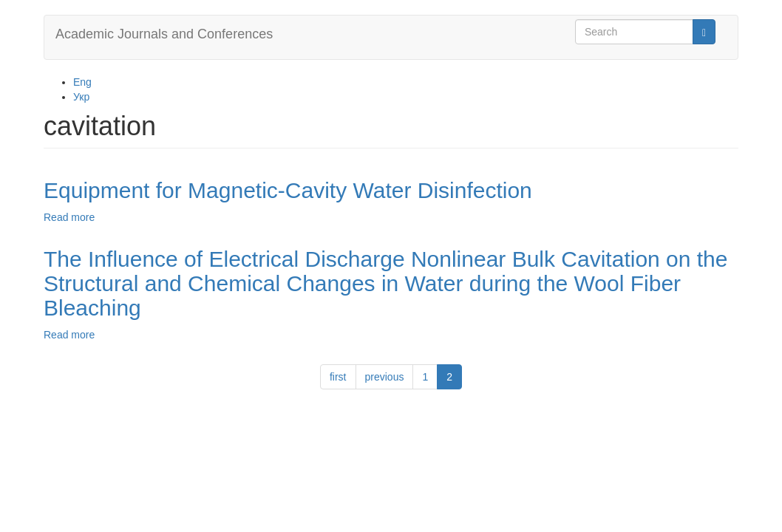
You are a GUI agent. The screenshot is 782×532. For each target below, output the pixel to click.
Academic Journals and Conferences (164, 34)
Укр (81, 97)
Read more (69, 217)
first (338, 377)
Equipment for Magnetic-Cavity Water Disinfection (288, 190)
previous (385, 377)
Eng (82, 82)
